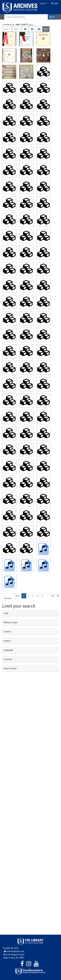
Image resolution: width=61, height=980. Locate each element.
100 (18, 29)
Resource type (10, 622)
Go (52, 17)
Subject (7, 641)
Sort (6, 29)
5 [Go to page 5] (42, 596)
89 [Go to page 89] (58, 596)
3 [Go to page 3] (33, 596)
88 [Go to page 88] (53, 596)
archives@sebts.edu (14, 951)
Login (55, 3)
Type (6, 613)
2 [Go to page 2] (28, 596)
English (43, 3)
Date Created (10, 668)
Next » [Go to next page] (18, 597)
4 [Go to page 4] (37, 596)
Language (8, 650)
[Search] (26, 17)
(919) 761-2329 (11, 948)
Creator (7, 632)
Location (8, 659)
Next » (31, 24)
